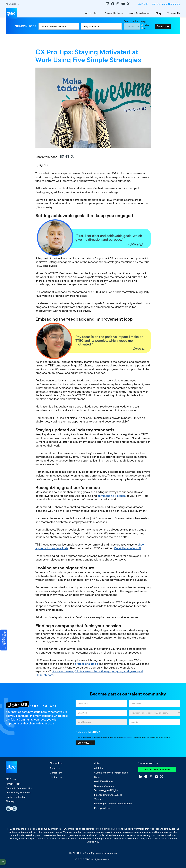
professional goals (86, 664)
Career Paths (112, 13)
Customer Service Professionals (111, 773)
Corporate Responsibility (19, 788)
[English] (12, 4)
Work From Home (139, 13)
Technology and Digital (106, 790)
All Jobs (98, 768)
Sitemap (10, 801)
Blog (158, 13)
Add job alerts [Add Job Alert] (87, 732)
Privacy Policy (13, 784)
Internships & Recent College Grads (113, 804)
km (145, 28)
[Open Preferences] (3, 862)
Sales (97, 777)
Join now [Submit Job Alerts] (83, 743)
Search (162, 26)
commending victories (112, 496)
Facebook (113, 4)
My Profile (143, 4)
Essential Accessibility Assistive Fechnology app (11, 809)
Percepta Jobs (102, 808)
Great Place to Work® (128, 548)
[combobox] (102, 26)
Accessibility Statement (18, 793)
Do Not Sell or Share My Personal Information (93, 853)
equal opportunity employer (46, 829)
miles (147, 25)
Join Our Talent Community (166, 4)
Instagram (118, 4)
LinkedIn (107, 4)
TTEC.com (11, 779)
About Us (91, 13)
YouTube (123, 4)
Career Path (56, 773)
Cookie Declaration (16, 797)
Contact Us (174, 13)
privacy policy (127, 737)
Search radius (131, 21)
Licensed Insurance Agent (108, 795)
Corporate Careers (104, 786)
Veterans (99, 799)
